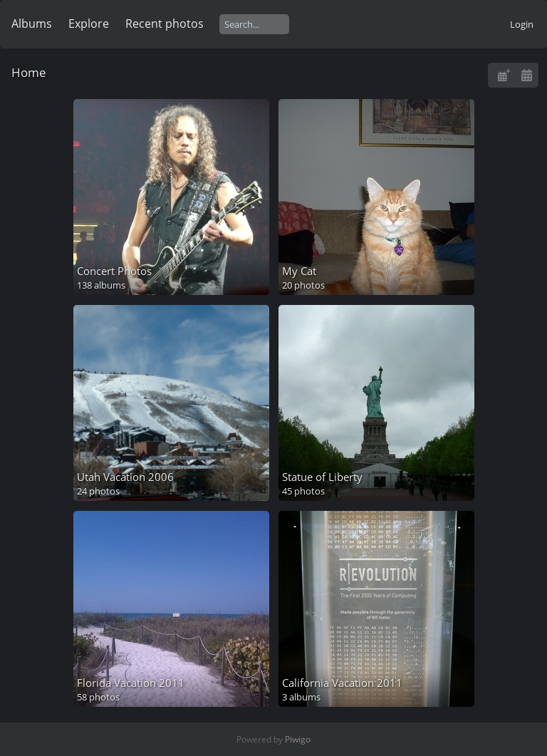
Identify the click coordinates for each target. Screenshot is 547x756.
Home (29, 72)
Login (522, 24)
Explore (89, 24)
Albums (32, 24)
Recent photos (165, 24)
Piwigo (298, 739)
